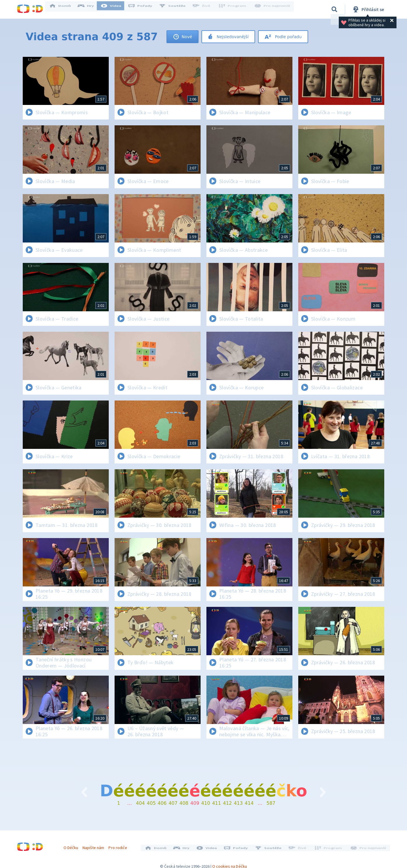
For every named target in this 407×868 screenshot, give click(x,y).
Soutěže (176, 9)
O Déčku (73, 846)
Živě (205, 9)
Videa (115, 9)
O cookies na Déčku (230, 862)
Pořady (144, 9)
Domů (64, 9)
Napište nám (95, 846)
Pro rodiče (120, 846)
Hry (90, 9)
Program (234, 9)
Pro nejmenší (273, 9)
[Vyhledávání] (334, 9)
